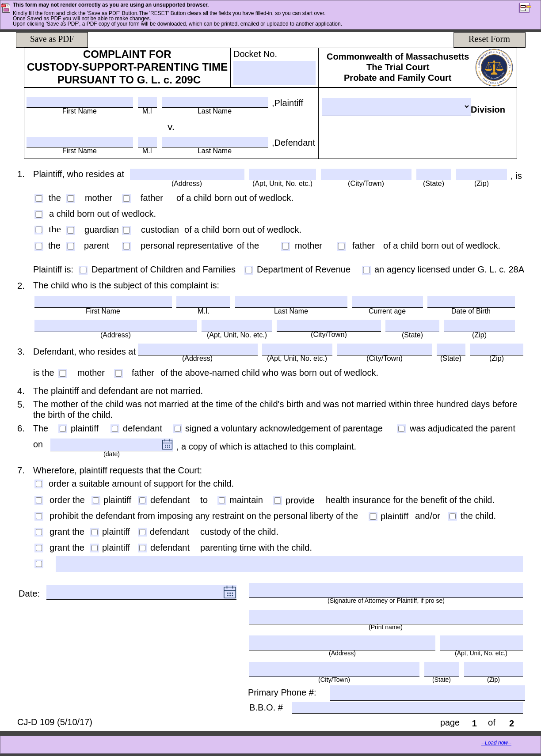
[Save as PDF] (52, 40)
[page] (474, 723)
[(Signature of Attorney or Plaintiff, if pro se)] (386, 590)
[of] (512, 723)
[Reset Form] (489, 40)
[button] (530, 9)
